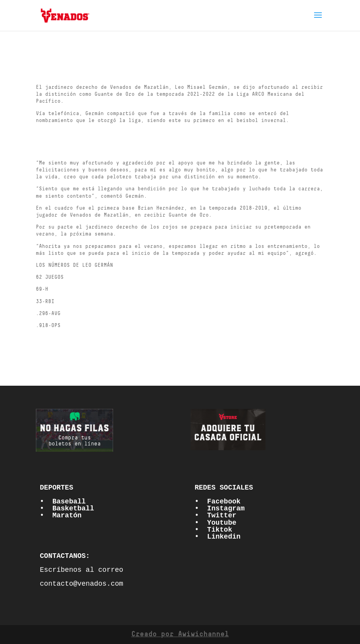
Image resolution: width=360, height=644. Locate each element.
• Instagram (220, 508)
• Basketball (67, 508)
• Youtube (215, 523)
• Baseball (63, 502)
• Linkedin (217, 537)
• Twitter (215, 515)
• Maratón (61, 515)
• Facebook (217, 502)
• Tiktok (213, 530)
